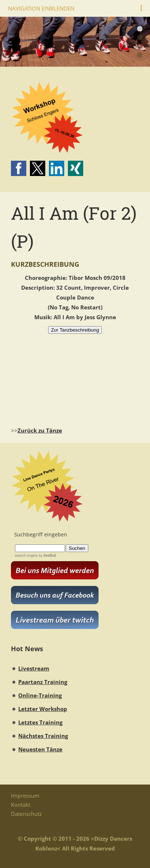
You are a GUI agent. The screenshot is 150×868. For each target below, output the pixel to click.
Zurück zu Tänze (40, 430)
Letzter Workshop (43, 709)
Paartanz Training (43, 682)
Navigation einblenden (41, 8)
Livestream (34, 668)
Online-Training (40, 695)
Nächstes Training (43, 736)
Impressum (25, 795)
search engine (26, 556)
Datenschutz (26, 814)
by (47, 556)
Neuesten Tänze (40, 749)
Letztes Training (40, 722)
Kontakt (21, 805)
